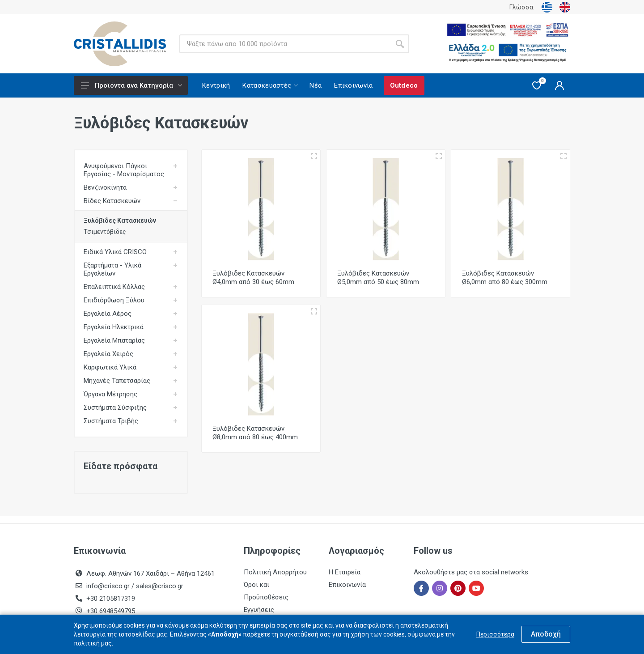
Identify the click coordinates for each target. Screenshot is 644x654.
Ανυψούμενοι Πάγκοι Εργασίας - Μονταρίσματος (124, 170)
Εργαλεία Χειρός (108, 354)
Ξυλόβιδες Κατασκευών (120, 221)
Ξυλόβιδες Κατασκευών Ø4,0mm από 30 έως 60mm (253, 278)
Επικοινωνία (347, 585)
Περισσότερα (495, 634)
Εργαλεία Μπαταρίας (114, 340)
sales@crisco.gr (160, 586)
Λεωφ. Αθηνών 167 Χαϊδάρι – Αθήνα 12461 (150, 573)
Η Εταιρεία (345, 572)
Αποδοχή (546, 634)
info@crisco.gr (109, 586)
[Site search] (285, 44)
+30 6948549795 (111, 611)
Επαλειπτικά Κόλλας (114, 287)
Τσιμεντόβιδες (105, 232)
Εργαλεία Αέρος (108, 314)
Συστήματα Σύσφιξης (115, 408)
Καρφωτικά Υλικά (110, 367)
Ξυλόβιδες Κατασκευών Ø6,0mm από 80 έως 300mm (505, 278)
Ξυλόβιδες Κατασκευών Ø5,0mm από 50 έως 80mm (378, 278)
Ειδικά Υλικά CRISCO (115, 252)
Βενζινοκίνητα (105, 187)
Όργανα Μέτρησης (110, 394)
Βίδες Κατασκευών (112, 201)
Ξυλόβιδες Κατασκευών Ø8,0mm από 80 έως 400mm (255, 433)
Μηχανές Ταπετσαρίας (117, 381)
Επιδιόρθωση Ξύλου (114, 300)
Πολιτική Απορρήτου (275, 572)
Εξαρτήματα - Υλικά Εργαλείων (112, 269)
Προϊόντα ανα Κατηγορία (131, 85)
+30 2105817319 (110, 599)
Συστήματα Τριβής (111, 421)
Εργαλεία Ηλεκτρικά (114, 327)
